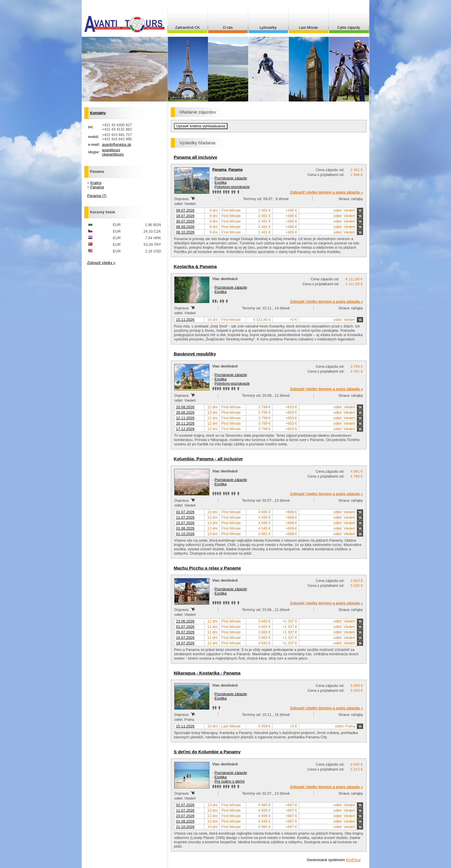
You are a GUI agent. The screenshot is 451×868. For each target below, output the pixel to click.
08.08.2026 (185, 227)
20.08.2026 (185, 407)
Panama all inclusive (195, 157)
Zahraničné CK (187, 27)
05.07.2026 (185, 632)
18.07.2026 (185, 216)
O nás (228, 27)
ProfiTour (353, 860)
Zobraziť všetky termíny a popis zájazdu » (326, 192)
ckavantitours (113, 154)
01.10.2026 (185, 534)
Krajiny (96, 183)
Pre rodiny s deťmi (230, 781)
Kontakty (98, 113)
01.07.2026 (185, 627)
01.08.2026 (185, 528)
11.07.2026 (185, 517)
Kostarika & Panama (195, 266)
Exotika (221, 182)
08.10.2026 (185, 232)
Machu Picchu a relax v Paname (207, 568)
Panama (219, 169)
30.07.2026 (185, 221)
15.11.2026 (185, 320)
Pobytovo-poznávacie (232, 187)
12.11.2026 (185, 418)
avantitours (111, 150)
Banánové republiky (195, 354)
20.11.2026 (185, 423)
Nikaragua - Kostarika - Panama (207, 673)
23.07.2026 (185, 523)
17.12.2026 (185, 429)
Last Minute (308, 27)
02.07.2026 (185, 512)
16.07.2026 (185, 638)
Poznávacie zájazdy (231, 178)
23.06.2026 (185, 621)
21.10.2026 (185, 827)
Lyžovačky (268, 27)
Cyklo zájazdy (349, 27)
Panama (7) (97, 196)
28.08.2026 (185, 412)
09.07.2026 (185, 210)
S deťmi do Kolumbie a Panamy (207, 752)
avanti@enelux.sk (117, 144)
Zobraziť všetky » (101, 263)
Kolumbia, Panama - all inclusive (208, 459)
